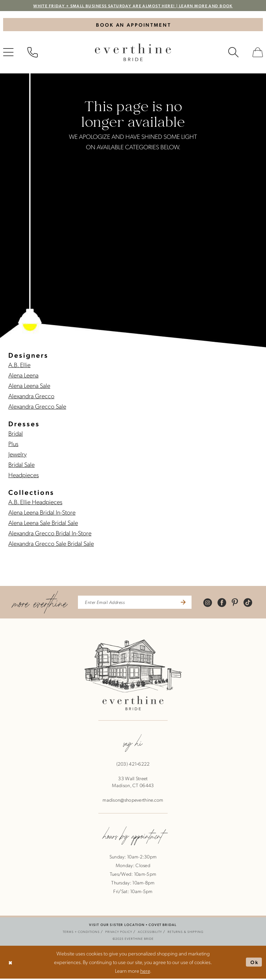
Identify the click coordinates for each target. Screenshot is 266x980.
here (145, 972)
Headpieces (24, 476)
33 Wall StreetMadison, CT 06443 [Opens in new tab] (133, 783)
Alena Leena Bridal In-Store (42, 513)
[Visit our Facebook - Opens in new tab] (225, 603)
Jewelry (17, 455)
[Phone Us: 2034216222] (33, 53)
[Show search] (233, 53)
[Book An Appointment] (133, 25)
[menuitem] (33, 53)
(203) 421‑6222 (133, 765)
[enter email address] (135, 604)
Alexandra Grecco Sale (37, 407)
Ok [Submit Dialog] (254, 963)
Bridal (16, 434)
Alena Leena (23, 376)
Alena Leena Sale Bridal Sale (43, 523)
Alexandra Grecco (31, 397)
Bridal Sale (21, 465)
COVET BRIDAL (163, 926)
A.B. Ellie (19, 366)
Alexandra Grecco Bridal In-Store (50, 534)
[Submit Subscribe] (185, 604)
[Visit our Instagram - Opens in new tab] (211, 603)
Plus (13, 444)
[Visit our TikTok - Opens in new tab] (251, 603)
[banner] (133, 53)
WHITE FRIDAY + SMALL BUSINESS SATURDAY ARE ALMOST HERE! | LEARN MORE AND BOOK (133, 6)
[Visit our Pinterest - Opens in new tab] (238, 603)
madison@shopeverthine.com (133, 801)
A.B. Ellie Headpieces (35, 503)
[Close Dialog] (11, 964)
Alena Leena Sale (29, 386)
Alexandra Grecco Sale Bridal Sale (51, 544)
